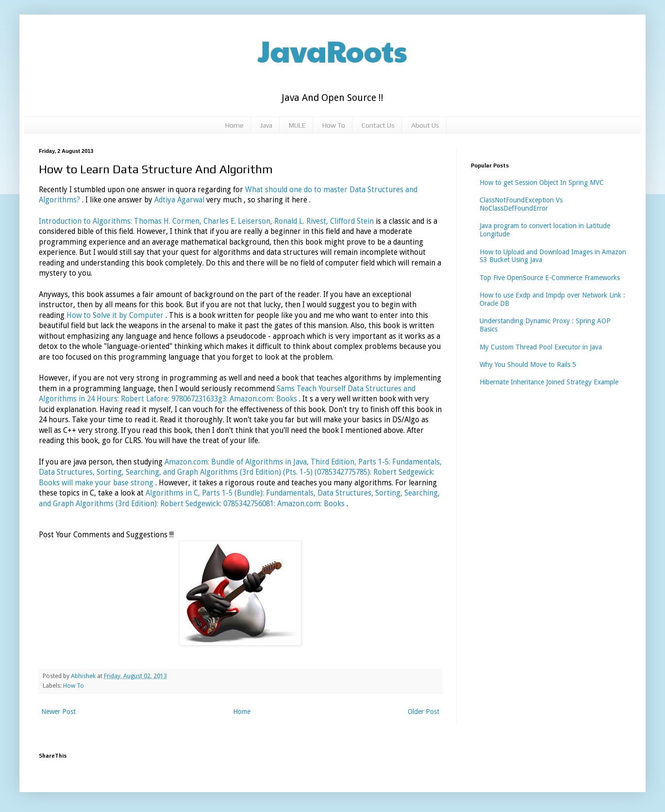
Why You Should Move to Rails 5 (528, 365)
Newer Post (58, 712)
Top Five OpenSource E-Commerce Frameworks (550, 278)
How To (334, 125)
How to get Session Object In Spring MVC (542, 182)
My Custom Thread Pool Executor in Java (541, 347)
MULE (297, 125)
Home (234, 125)
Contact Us (378, 125)
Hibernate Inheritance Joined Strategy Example (549, 382)
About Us (425, 125)
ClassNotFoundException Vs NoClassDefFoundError (521, 204)
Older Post (424, 712)
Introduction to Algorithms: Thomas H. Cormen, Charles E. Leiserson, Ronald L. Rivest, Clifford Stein (207, 221)
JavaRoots (332, 50)
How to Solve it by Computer (116, 315)
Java (266, 125)
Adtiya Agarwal (179, 200)
